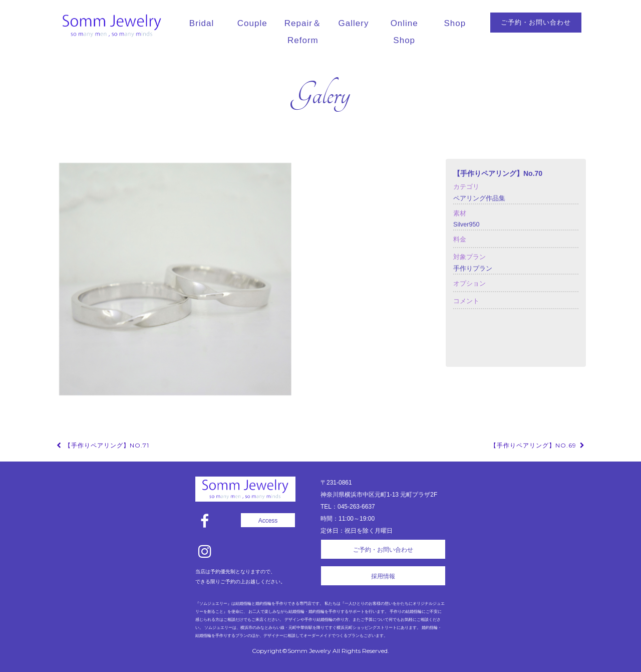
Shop (455, 23)
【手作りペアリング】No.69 (538, 445)
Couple (252, 23)
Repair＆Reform (303, 32)
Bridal (202, 23)
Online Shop (404, 32)
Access (268, 521)
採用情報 (383, 576)
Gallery (354, 23)
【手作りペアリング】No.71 (102, 445)
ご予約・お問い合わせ (536, 22)
